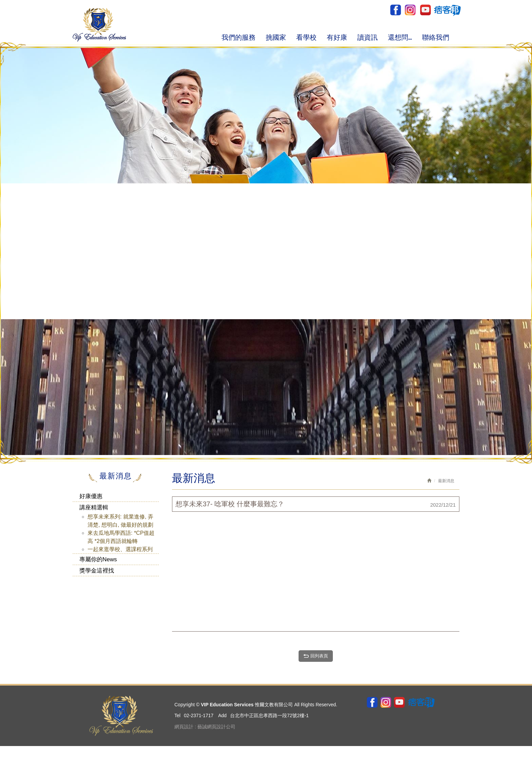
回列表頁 (316, 656)
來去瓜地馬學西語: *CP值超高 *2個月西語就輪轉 (121, 537)
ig (410, 10)
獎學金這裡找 (97, 571)
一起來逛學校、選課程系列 (120, 549)
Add (222, 715)
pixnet (447, 10)
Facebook (395, 10)
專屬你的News (98, 559)
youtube (425, 10)
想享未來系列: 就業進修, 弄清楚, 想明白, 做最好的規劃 (120, 521)
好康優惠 (91, 496)
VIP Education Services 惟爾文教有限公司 (99, 25)
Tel (177, 715)
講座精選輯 (94, 507)
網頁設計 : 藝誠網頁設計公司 (205, 727)
